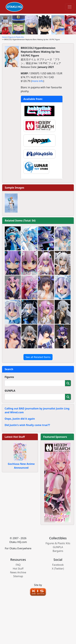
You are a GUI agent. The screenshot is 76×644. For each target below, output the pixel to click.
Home (4, 37)
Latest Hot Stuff (15, 437)
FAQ (18, 565)
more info (37, 81)
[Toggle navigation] (70, 7)
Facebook (58, 565)
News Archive (18, 572)
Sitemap (18, 576)
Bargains (58, 551)
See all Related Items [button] (38, 357)
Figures (9, 377)
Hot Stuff (18, 569)
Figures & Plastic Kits (16, 37)
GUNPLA (10, 391)
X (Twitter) (58, 569)
